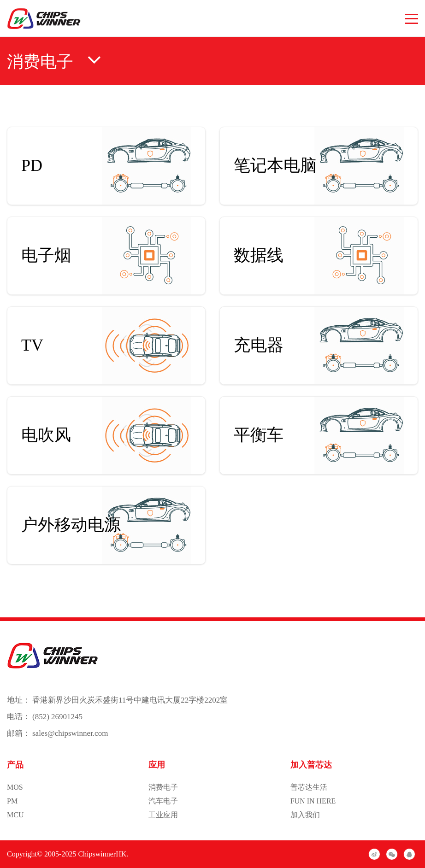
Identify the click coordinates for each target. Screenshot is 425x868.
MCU (15, 815)
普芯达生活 (309, 787)
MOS (15, 787)
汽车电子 (163, 801)
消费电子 (163, 787)
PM (12, 801)
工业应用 (163, 815)
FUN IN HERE (313, 801)
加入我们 (305, 815)
